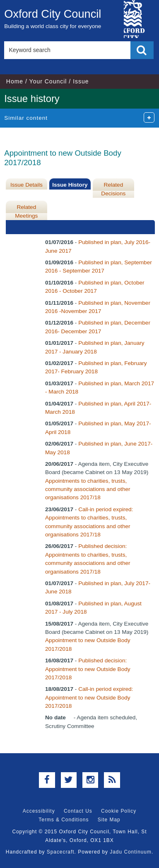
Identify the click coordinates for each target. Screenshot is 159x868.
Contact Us (78, 811)
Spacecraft (61, 852)
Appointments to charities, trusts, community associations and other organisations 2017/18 (88, 489)
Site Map (109, 820)
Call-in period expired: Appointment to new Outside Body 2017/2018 (89, 697)
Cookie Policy (119, 811)
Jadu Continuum (131, 852)
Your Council (48, 81)
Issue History (70, 185)
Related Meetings (26, 211)
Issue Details (26, 185)
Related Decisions (113, 189)
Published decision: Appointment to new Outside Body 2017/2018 (88, 669)
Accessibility (39, 811)
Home (15, 81)
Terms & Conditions (64, 820)
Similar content (26, 118)
